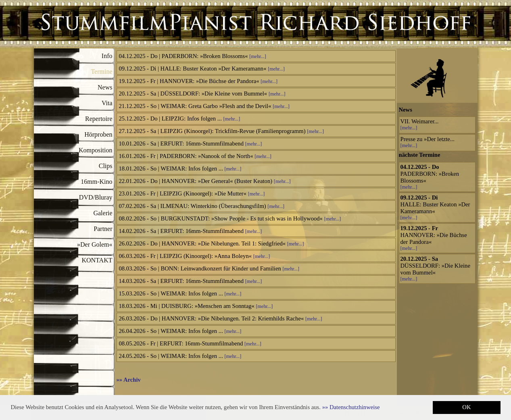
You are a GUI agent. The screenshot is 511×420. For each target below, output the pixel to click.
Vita (107, 103)
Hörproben (98, 134)
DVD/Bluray (96, 197)
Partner (103, 229)
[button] (351, 407)
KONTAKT (97, 260)
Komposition (96, 150)
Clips (106, 166)
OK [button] (466, 407)
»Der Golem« (95, 244)
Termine (101, 72)
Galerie (103, 213)
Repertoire (99, 119)
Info (107, 56)
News (105, 87)
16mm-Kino (96, 182)
